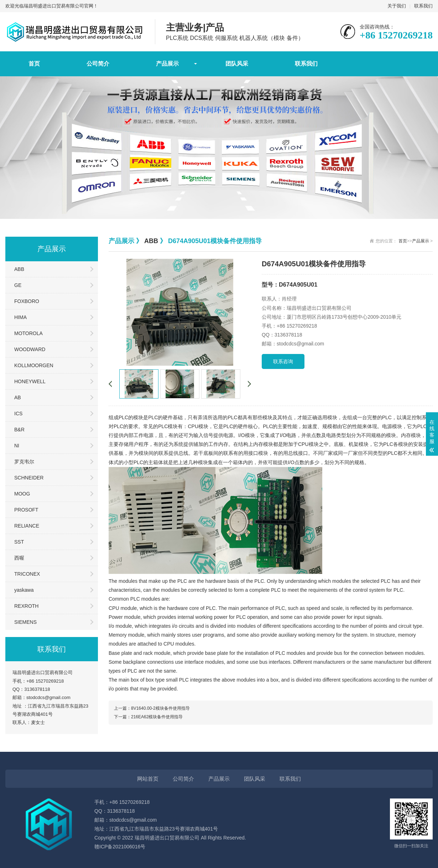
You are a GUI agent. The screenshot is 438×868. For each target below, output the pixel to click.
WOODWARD (30, 349)
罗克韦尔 (24, 462)
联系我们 (423, 6)
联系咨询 (283, 361)
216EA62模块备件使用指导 (157, 717)
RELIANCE (27, 526)
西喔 (19, 558)
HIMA (20, 317)
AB (18, 397)
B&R (19, 430)
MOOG (22, 494)
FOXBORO (27, 301)
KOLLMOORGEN (34, 365)
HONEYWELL (30, 381)
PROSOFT (26, 510)
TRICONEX (27, 574)
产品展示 (167, 64)
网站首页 (148, 779)
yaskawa (24, 590)
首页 (34, 64)
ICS (18, 414)
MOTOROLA (28, 333)
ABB (19, 269)
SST (19, 542)
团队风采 (237, 64)
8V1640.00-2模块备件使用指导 (160, 708)
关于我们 (397, 6)
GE (18, 285)
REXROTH (26, 606)
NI (17, 446)
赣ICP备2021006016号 (120, 847)
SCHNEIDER (29, 478)
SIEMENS (25, 622)
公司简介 (98, 64)
